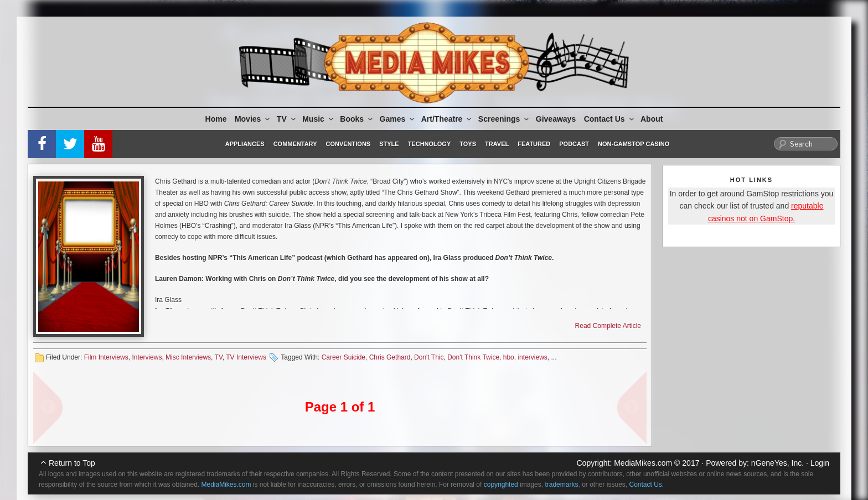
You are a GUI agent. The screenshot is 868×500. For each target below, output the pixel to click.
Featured (534, 144)
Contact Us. (647, 485)
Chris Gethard (390, 357)
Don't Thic (429, 357)
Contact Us (610, 119)
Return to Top (72, 463)
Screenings (504, 119)
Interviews (147, 357)
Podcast (574, 144)
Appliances (245, 144)
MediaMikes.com (643, 463)
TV (287, 119)
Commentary (295, 144)
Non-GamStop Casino (634, 144)
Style (389, 144)
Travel (497, 144)
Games (398, 119)
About (652, 119)
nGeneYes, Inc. (777, 463)
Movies (253, 119)
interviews (532, 357)
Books (357, 119)
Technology (430, 144)
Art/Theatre (447, 119)
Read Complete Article (608, 326)
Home (216, 119)
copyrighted (501, 485)
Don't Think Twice (473, 357)
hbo (509, 357)
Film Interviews (106, 357)
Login (820, 463)
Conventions (348, 144)
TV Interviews (246, 357)
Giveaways (556, 119)
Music (319, 119)
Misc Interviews (188, 357)
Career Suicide (343, 357)
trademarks (561, 485)
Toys (468, 144)
